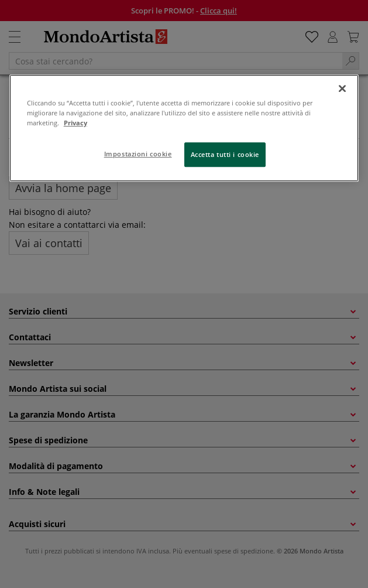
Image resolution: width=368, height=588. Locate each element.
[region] (184, 128)
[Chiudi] (342, 88)
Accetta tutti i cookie (225, 154)
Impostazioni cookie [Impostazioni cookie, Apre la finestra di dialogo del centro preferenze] (138, 154)
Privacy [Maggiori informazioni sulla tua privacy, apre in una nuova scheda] (75, 123)
